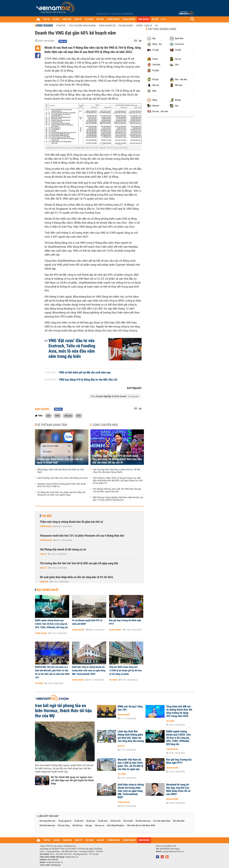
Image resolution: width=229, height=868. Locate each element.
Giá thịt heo (77, 826)
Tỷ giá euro (103, 821)
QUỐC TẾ (78, 19)
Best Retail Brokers (116, 826)
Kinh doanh (45, 25)
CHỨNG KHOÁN (113, 19)
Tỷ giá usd (79, 821)
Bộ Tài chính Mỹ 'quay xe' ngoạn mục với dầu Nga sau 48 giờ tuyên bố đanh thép (72, 780)
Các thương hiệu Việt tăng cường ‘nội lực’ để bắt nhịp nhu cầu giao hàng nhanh (116, 471)
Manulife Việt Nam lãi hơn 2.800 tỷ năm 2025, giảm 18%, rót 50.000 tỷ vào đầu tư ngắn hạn (130, 764)
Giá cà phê (128, 821)
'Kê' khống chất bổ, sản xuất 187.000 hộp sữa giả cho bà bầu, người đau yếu (117, 490)
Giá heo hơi (116, 821)
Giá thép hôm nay (47, 826)
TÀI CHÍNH (89, 19)
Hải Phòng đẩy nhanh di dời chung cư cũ (63, 550)
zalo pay (68, 416)
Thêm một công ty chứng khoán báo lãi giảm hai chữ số (71, 522)
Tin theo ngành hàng (162, 29)
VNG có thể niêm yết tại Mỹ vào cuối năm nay (85, 373)
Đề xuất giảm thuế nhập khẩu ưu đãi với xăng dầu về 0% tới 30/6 (76, 577)
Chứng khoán (46, 526)
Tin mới (46, 516)
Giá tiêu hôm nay (143, 821)
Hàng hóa (44, 582)
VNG (57, 416)
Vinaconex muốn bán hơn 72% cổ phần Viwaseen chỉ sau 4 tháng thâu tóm (82, 536)
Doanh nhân (126, 26)
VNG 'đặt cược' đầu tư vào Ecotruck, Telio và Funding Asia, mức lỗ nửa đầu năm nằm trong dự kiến (72, 348)
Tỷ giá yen (91, 821)
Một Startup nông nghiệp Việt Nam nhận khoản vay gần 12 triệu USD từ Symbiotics (118, 499)
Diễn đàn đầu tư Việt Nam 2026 (141, 826)
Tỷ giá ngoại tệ (65, 821)
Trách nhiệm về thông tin (50, 865)
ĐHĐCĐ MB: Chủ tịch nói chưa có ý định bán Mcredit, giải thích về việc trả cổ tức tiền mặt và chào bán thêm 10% (52, 672)
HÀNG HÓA (67, 19)
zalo (48, 416)
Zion (79, 416)
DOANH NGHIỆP (129, 19)
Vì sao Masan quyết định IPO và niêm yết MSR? (87, 622)
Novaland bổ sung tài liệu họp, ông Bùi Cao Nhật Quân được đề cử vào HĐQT (178, 789)
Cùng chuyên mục (105, 425)
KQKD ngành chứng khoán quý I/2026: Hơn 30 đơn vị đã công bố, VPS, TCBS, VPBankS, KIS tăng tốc (51, 624)
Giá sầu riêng (64, 826)
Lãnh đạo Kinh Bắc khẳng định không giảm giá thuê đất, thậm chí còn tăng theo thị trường (131, 736)
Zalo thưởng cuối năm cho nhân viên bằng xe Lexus (63, 478)
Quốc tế (43, 568)
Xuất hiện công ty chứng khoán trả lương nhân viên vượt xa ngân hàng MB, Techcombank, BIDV (89, 670)
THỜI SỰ (46, 19)
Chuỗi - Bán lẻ (144, 26)
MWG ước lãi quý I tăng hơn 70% (130, 708)
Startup (61, 26)
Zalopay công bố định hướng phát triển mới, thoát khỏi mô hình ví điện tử (62, 485)
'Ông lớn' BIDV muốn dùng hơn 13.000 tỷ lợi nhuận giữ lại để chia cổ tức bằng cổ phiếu (125, 670)
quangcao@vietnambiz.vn (173, 851)
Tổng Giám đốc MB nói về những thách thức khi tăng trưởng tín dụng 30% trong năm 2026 (179, 711)
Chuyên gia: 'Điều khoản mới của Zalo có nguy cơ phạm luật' (60, 461)
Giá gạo (89, 826)
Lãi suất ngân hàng (162, 821)
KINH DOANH (144, 19)
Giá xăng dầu (179, 821)
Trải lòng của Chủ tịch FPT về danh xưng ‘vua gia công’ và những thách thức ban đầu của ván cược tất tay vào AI (117, 459)
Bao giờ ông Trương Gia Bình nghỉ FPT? (125, 622)
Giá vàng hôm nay (47, 821)
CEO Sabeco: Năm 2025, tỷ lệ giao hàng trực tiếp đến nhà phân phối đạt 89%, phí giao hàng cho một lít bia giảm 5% (118, 481)
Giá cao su (100, 826)
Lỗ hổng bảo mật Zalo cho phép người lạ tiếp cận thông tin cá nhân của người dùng (61, 494)
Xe (156, 26)
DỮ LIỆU (155, 19)
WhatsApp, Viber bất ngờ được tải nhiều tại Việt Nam (61, 471)
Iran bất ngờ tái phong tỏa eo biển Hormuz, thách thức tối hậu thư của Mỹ (63, 711)
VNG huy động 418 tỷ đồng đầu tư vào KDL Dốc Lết (88, 380)
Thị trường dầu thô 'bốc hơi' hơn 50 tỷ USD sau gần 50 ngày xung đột (79, 563)
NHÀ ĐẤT (100, 19)
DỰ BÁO (56, 19)
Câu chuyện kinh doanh (82, 26)
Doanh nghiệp (78, 630)
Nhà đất (121, 746)
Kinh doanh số (107, 26)
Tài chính (39, 683)
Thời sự (43, 554)
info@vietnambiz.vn (54, 862)
